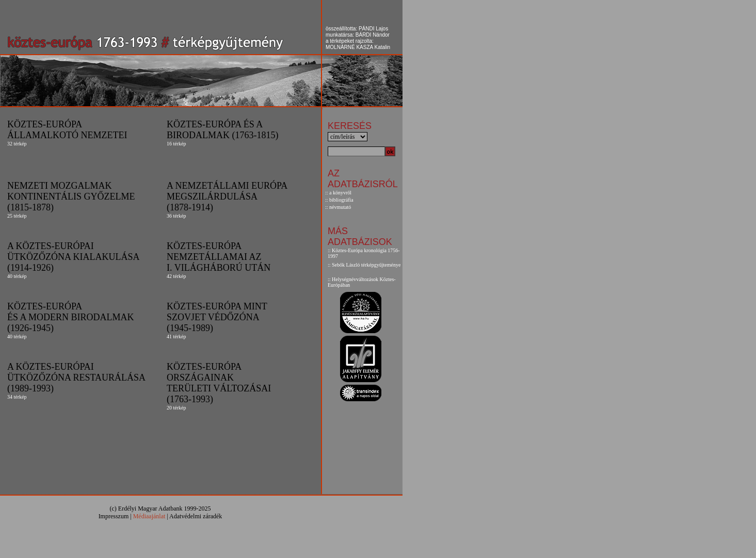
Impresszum (114, 516)
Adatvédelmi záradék (196, 516)
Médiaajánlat (149, 516)
